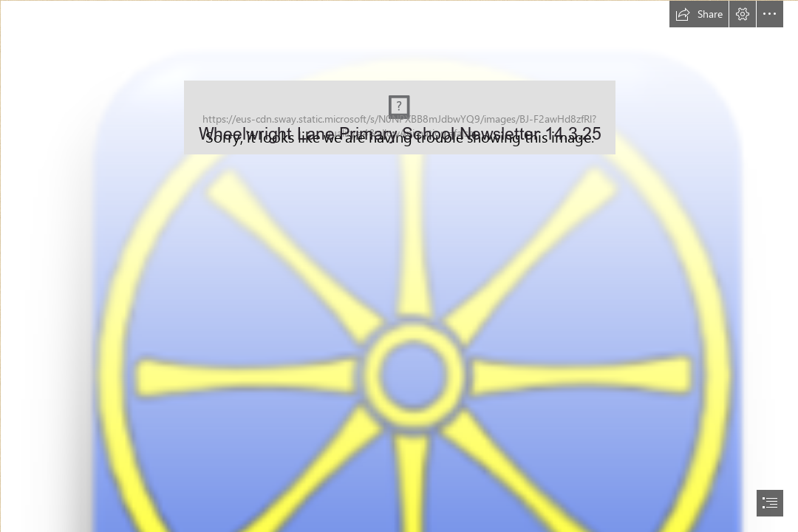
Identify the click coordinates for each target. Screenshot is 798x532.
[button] (699, 14)
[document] (399, 266)
